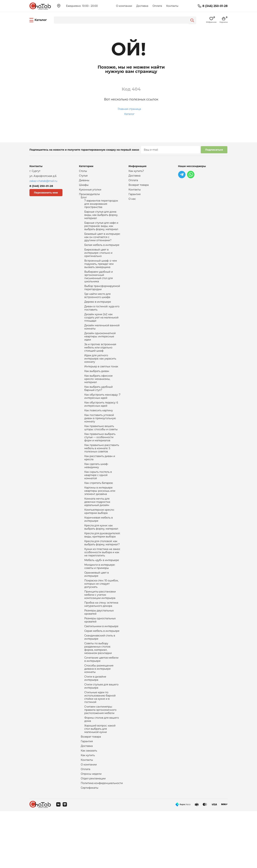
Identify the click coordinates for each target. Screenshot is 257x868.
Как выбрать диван (97, 390)
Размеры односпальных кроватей (100, 662)
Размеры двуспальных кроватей (99, 653)
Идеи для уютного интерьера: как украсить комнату (100, 376)
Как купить (88, 809)
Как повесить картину (99, 433)
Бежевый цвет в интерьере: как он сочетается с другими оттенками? (102, 243)
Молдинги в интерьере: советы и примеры (100, 603)
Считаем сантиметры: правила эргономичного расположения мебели (100, 760)
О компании (124, 6)
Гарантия (87, 794)
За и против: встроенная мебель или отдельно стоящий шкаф (100, 364)
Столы (83, 171)
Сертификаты (90, 844)
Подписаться (214, 150)
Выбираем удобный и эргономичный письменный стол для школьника (99, 287)
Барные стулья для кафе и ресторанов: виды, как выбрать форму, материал (101, 231)
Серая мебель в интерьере (102, 674)
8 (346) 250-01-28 (215, 6)
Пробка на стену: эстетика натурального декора (101, 645)
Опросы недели (91, 829)
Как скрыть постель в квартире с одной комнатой (98, 504)
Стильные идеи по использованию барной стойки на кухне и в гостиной (100, 746)
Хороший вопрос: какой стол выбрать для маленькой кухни (100, 781)
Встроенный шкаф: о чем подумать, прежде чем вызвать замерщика (101, 273)
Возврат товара (91, 789)
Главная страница (129, 109)
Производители (90, 196)
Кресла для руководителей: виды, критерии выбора (102, 569)
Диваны (84, 181)
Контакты (172, 6)
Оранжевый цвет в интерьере (97, 612)
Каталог (129, 114)
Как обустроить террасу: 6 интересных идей (101, 426)
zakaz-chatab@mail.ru (43, 181)
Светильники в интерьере (101, 669)
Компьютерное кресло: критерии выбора (99, 543)
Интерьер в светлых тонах (101, 385)
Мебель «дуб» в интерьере (102, 596)
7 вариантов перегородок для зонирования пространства (101, 207)
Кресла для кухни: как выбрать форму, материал (101, 560)
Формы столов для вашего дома (102, 770)
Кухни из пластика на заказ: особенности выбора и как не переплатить (102, 588)
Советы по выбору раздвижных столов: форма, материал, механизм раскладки (98, 693)
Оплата (157, 6)
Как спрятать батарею (99, 512)
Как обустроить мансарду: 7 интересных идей (102, 417)
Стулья (83, 176)
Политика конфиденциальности (102, 839)
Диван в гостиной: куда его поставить (102, 321)
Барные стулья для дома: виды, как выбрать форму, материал (101, 219)
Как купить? (136, 171)
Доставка (142, 6)
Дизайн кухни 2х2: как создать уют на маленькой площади (101, 331)
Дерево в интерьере (98, 314)
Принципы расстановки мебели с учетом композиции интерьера (100, 634)
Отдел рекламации (93, 834)
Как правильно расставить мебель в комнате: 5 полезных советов (102, 474)
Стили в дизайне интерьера (95, 725)
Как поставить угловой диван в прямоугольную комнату (100, 441)
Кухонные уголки (90, 191)
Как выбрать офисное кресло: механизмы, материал (99, 398)
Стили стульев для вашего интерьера (101, 734)
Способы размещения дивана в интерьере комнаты (99, 715)
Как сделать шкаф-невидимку (97, 493)
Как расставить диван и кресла (100, 485)
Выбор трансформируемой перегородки (102, 299)
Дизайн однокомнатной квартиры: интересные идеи (100, 352)
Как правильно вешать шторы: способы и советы (101, 452)
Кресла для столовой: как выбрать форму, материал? (102, 577)
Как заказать (89, 804)
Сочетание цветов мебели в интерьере (101, 705)
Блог (84, 200)
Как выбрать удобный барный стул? (99, 409)
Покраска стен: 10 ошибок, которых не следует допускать (102, 622)
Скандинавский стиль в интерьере (100, 680)
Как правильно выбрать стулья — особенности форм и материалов (100, 462)
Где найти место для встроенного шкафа (98, 307)
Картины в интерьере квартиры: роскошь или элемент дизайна (100, 521)
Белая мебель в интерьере (102, 252)
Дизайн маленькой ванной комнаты (102, 342)
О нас (132, 201)
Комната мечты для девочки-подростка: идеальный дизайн (97, 533)
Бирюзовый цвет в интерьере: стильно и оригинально (98, 261)
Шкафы (84, 186)
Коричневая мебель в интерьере (99, 552)
